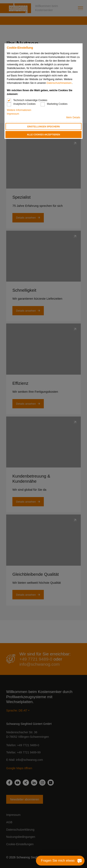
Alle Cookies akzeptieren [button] (44, 135)
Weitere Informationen (19, 110)
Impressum (13, 114)
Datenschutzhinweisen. (59, 83)
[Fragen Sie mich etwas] (76, 861)
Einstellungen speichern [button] (43, 127)
